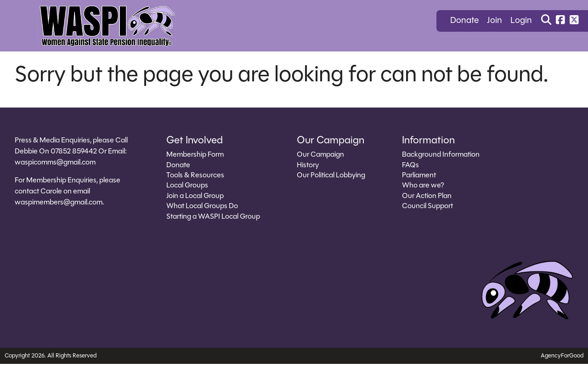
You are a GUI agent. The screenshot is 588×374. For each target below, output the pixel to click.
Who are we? (423, 186)
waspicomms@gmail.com (55, 163)
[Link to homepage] (107, 26)
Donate (464, 21)
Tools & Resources (195, 176)
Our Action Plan (427, 196)
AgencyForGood (562, 356)
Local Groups (187, 186)
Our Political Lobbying (331, 176)
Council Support (427, 206)
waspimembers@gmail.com (59, 203)
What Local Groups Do (202, 206)
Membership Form (195, 155)
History (308, 165)
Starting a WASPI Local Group (213, 217)
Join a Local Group (195, 196)
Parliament (419, 176)
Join (495, 21)
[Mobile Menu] (16, 21)
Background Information (441, 155)
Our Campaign (320, 155)
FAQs (410, 165)
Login (521, 21)
